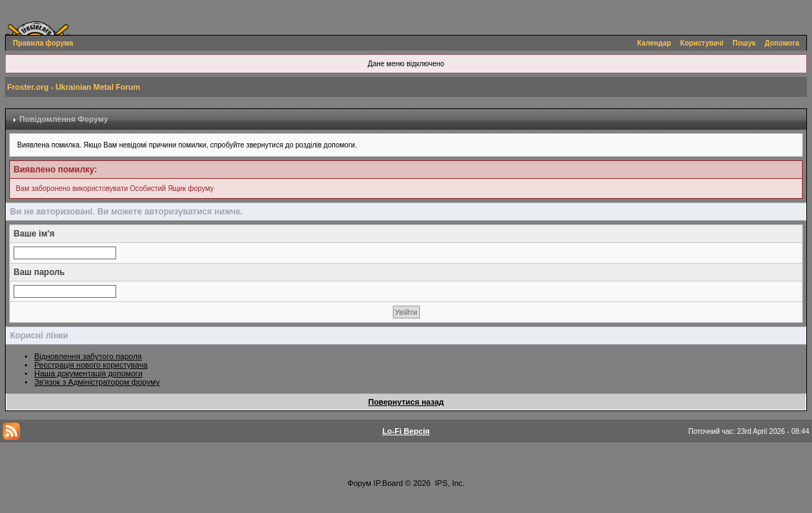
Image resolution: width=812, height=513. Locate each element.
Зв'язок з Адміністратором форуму (97, 382)
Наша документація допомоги (88, 373)
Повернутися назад (406, 402)
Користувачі (702, 43)
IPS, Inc (449, 483)
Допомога (782, 43)
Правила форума (43, 43)
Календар (654, 43)
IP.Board (388, 483)
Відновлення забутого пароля (88, 356)
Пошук (744, 43)
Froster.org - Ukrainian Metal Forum (73, 87)
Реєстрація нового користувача (91, 365)
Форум (359, 483)
